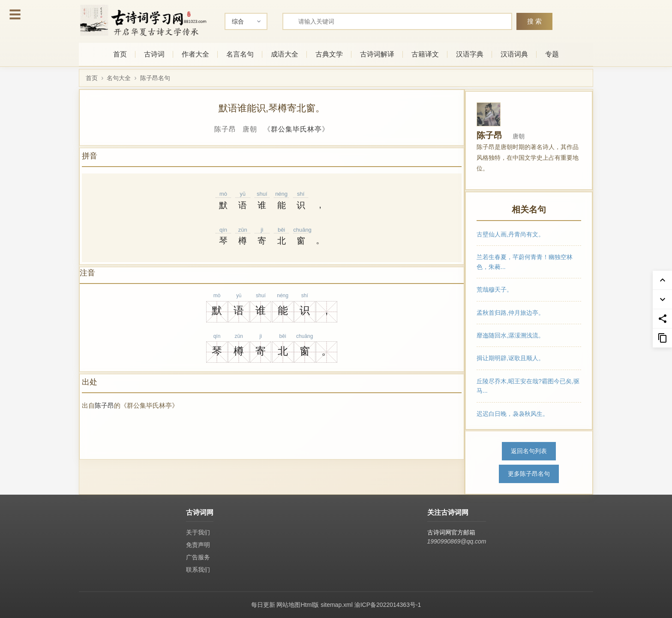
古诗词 (154, 54)
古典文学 (329, 54)
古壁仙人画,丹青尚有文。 (510, 234)
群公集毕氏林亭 (296, 129)
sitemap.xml (337, 605)
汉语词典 (514, 54)
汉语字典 (470, 54)
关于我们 (198, 532)
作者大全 (195, 54)
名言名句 (240, 54)
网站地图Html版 (298, 605)
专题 (552, 54)
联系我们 (198, 570)
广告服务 (198, 557)
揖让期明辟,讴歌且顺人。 (510, 358)
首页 (120, 54)
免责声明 (198, 545)
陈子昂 (104, 405)
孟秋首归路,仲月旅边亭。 (510, 312)
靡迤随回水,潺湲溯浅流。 (510, 335)
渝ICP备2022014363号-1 (388, 605)
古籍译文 (425, 54)
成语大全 (285, 54)
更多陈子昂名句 (529, 474)
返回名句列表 (529, 451)
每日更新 (263, 605)
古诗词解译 (377, 54)
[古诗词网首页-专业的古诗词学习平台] (143, 20)
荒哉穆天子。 (495, 290)
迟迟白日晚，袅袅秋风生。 (513, 413)
